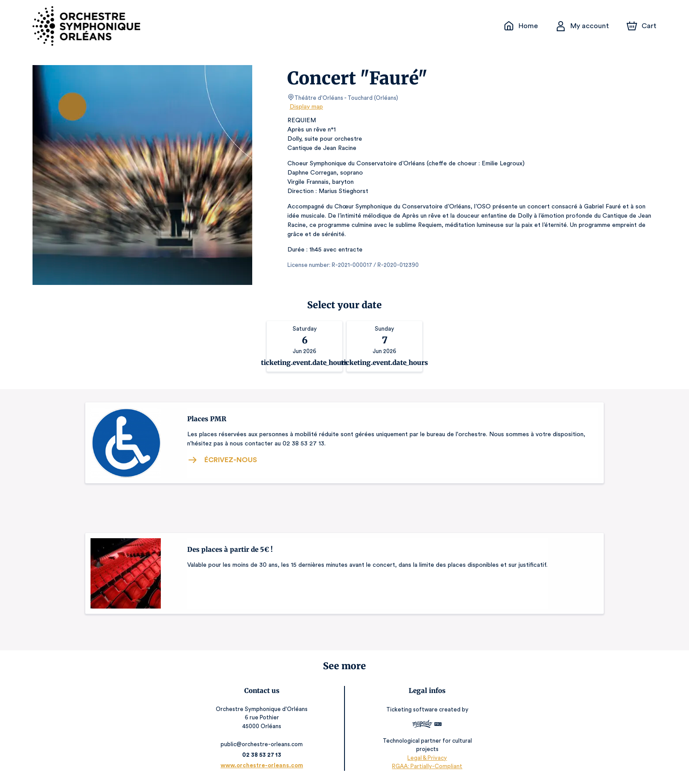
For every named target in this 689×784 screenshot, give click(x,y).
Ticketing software (412, 713)
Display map (306, 107)
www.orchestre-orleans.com (263, 765)
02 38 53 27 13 (263, 755)
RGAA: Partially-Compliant (426, 766)
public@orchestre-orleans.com (263, 744)
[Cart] (642, 26)
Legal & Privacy (426, 758)
